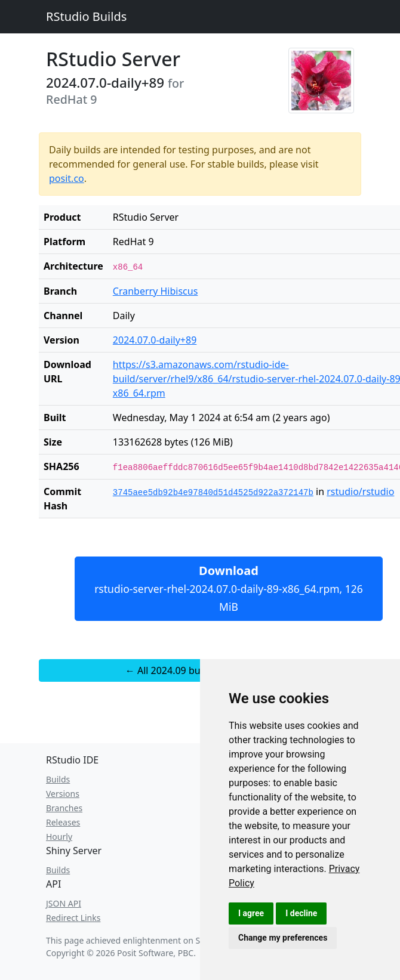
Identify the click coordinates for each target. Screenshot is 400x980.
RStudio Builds (86, 16)
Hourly (59, 837)
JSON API (64, 903)
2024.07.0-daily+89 (155, 340)
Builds (58, 779)
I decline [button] (301, 913)
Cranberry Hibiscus (156, 291)
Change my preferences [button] (283, 938)
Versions (63, 794)
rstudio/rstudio (360, 491)
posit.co (67, 178)
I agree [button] (251, 913)
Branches (64, 808)
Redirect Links (73, 918)
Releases (63, 822)
